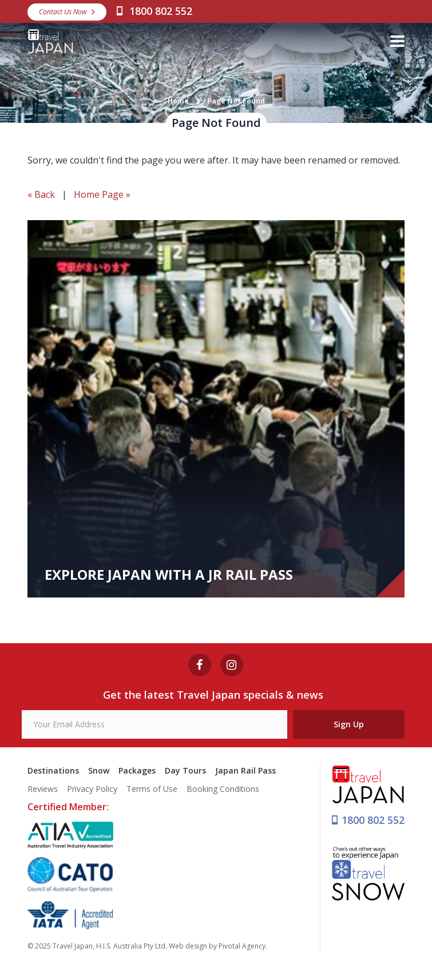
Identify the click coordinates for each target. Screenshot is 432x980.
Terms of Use (152, 789)
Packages (137, 770)
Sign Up (349, 724)
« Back (41, 194)
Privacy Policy (92, 789)
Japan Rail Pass (245, 770)
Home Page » (102, 194)
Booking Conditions (223, 789)
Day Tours (185, 770)
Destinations (53, 770)
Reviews (43, 789)
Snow (99, 770)
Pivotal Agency (242, 946)
